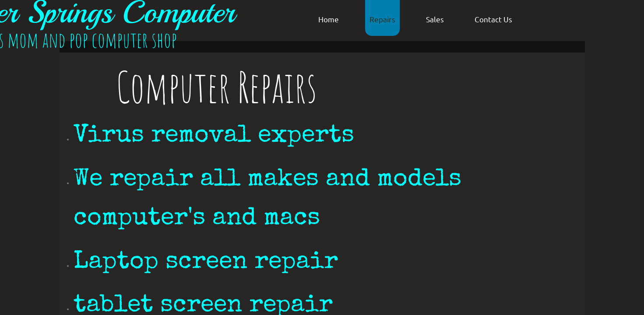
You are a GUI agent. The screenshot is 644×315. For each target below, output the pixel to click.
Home (329, 19)
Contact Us (493, 19)
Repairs (382, 19)
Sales (435, 19)
